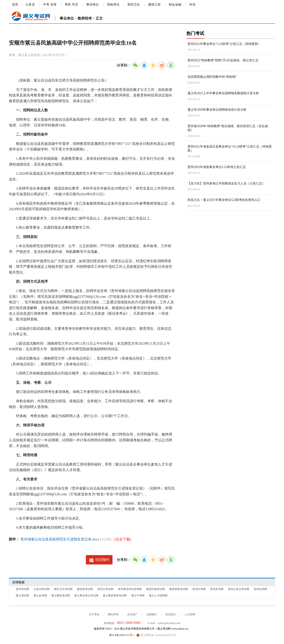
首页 (15, 5)
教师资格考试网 (179, 589)
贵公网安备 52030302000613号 (156, 635)
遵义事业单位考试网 (86, 596)
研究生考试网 (105, 589)
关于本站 (94, 614)
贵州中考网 (199, 589)
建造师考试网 (85, 589)
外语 (192, 5)
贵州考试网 (22, 589)
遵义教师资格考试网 (115, 596)
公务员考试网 (41, 589)
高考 (53, 5)
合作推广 (132, 614)
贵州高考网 (217, 589)
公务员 (30, 5)
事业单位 (93, 5)
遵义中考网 (138, 596)
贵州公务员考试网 (239, 589)
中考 (46, 5)
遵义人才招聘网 (158, 596)
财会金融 (175, 5)
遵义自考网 (40, 596)
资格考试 (113, 5)
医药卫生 (134, 5)
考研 (68, 5)
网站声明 (113, 614)
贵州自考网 (260, 589)
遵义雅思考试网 (61, 596)
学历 (75, 5)
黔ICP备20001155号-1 (122, 635)
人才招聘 (190, 614)
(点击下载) (123, 539)
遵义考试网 (22, 596)
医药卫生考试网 (63, 589)
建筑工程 (154, 5)
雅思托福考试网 (156, 589)
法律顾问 (152, 614)
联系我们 (171, 614)
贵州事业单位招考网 (130, 589)
